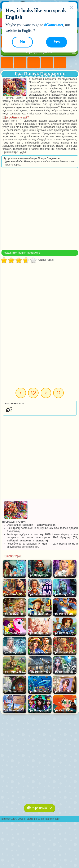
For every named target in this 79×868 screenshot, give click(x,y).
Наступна (46, 393)
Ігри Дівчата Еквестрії (20, 63)
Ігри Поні (7, 63)
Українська (40, 808)
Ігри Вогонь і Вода (34, 63)
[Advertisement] (39, 209)
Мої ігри (33, 393)
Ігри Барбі (47, 63)
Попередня (21, 393)
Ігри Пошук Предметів (26, 253)
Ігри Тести (60, 63)
